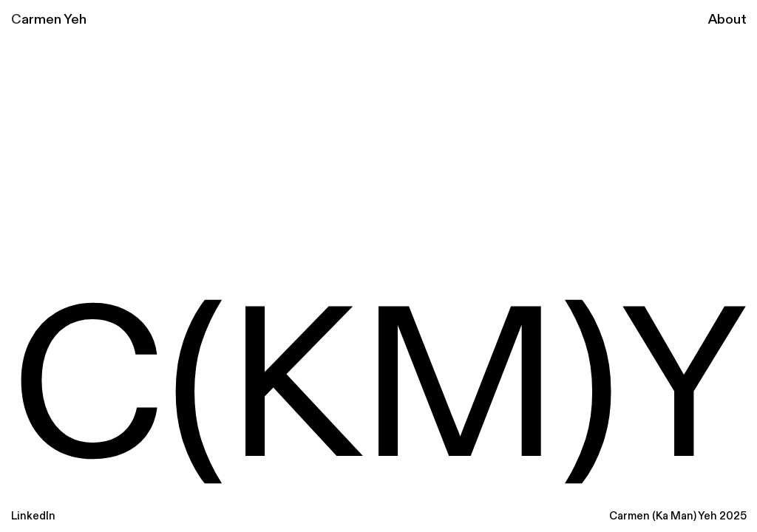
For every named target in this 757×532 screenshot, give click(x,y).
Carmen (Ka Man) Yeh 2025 (678, 516)
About (727, 20)
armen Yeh (54, 20)
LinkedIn (33, 516)
